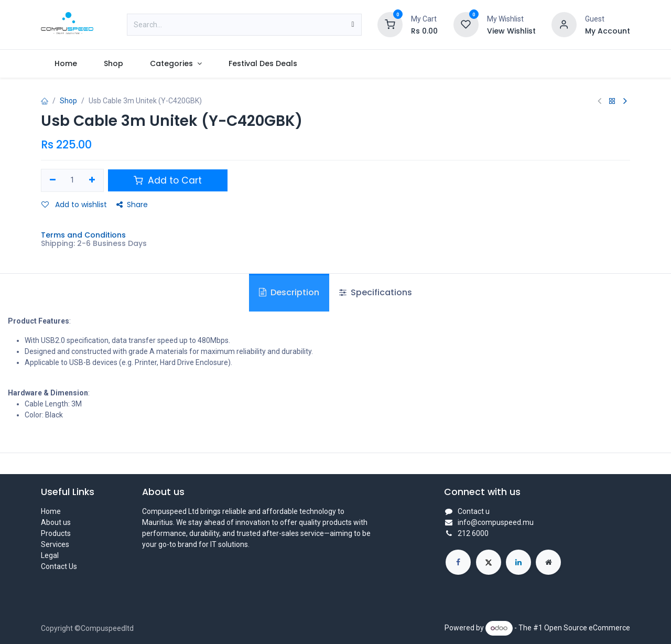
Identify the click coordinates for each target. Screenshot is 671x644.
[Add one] (92, 180)
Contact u (474, 511)
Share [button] (132, 205)
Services (55, 544)
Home (51, 511)
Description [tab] (289, 292)
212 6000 (473, 533)
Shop (68, 101)
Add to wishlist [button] (74, 205)
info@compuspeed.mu (496, 522)
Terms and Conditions (83, 235)
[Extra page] (548, 562)
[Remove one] (53, 180)
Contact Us (59, 566)
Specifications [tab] (376, 292)
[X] (489, 562)
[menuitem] (66, 64)
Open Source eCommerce (587, 628)
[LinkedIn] (518, 562)
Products (56, 533)
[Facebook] (458, 562)
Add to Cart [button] (168, 180)
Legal (50, 555)
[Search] (353, 25)
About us (56, 522)
